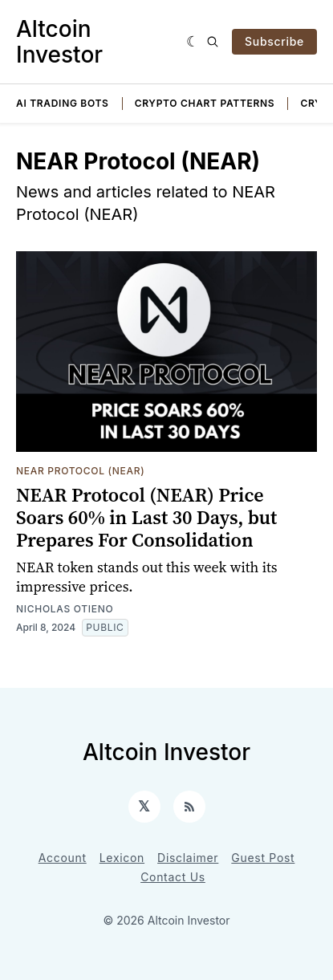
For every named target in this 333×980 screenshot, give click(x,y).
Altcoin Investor (59, 42)
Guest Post (263, 858)
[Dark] (193, 42)
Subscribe (274, 41)
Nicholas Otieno (65, 609)
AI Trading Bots (63, 103)
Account (63, 858)
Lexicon (122, 858)
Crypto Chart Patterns (205, 103)
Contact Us (173, 877)
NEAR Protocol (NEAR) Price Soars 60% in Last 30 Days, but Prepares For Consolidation (146, 517)
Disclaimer (188, 858)
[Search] (213, 42)
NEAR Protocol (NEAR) (80, 471)
